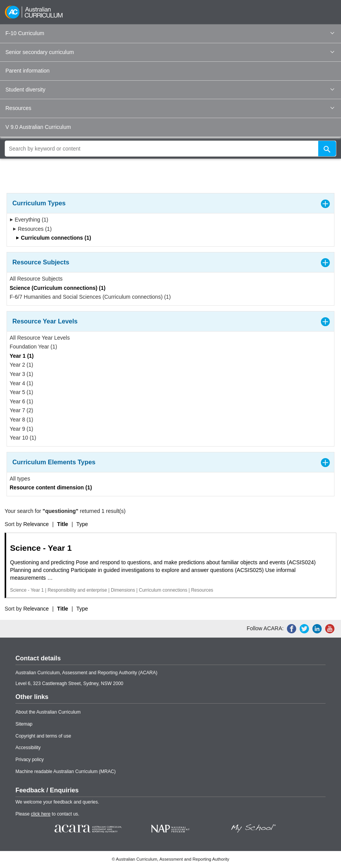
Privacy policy (30, 760)
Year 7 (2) (21, 410)
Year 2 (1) (21, 365)
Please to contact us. (47, 814)
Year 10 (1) (23, 438)
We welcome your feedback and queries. (57, 802)
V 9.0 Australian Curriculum (38, 127)
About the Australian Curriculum (48, 712)
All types (20, 479)
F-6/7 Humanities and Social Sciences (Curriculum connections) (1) (90, 297)
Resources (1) (32, 229)
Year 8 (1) (21, 420)
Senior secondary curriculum (170, 52)
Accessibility (28, 748)
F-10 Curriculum (170, 33)
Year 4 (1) (21, 383)
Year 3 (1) (21, 374)
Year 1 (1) (22, 356)
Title (63, 524)
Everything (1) (29, 220)
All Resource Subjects (36, 279)
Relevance (36, 524)
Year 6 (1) (21, 401)
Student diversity (170, 90)
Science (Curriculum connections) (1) (58, 288)
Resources (170, 108)
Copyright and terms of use (43, 736)
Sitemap (24, 724)
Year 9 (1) (21, 429)
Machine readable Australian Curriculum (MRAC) (65, 772)
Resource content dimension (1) (51, 487)
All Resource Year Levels (40, 338)
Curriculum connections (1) (53, 238)
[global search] (170, 149)
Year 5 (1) (21, 392)
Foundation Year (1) (33, 347)
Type (82, 524)
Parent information (27, 71)
